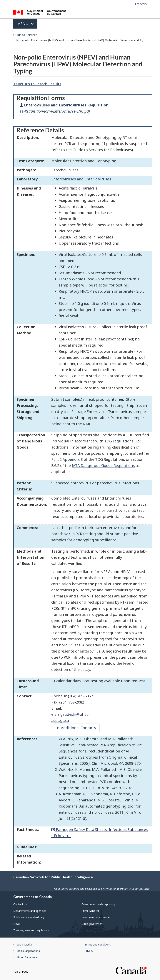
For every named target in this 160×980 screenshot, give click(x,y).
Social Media (24, 944)
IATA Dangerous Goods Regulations (103, 466)
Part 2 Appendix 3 (67, 459)
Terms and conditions (98, 944)
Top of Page (21, 972)
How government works (96, 917)
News (17, 924)
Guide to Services (25, 35)
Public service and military (29, 917)
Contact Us (20, 904)
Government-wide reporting (98, 904)
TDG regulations (119, 441)
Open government (92, 924)
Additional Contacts (78, 728)
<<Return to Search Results (37, 84)
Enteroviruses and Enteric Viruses (81, 179)
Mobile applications (28, 951)
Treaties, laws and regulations (31, 930)
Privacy (89, 951)
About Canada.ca (27, 957)
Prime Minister (90, 911)
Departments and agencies (30, 911)
